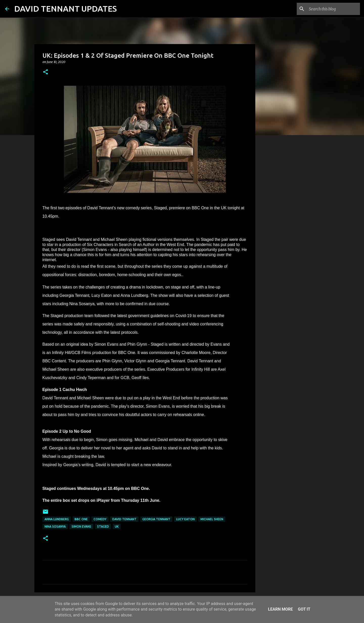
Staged (103, 526)
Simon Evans (81, 526)
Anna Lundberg (57, 519)
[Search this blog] (333, 9)
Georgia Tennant (156, 519)
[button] (45, 72)
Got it (304, 609)
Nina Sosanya (55, 526)
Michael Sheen (212, 519)
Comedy (100, 519)
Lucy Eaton (185, 519)
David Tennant (124, 519)
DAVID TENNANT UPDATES (65, 9)
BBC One (81, 519)
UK (117, 526)
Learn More (280, 609)
